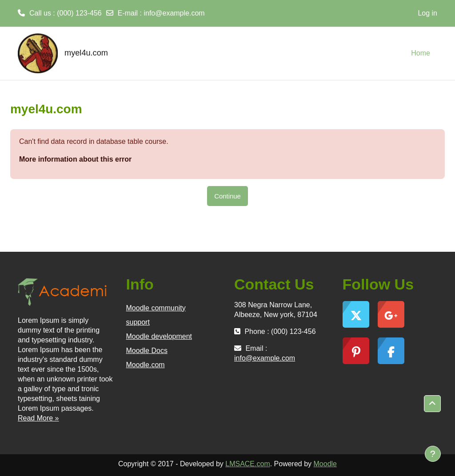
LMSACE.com (247, 464)
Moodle (325, 464)
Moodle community (156, 308)
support (138, 322)
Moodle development (159, 336)
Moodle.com (146, 365)
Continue (227, 196)
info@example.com (174, 13)
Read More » (38, 418)
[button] (432, 404)
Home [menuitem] (421, 53)
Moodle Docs (147, 351)
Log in (427, 13)
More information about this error (75, 159)
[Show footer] (433, 454)
